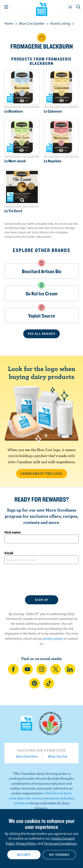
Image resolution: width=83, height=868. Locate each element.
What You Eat (57, 756)
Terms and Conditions (60, 843)
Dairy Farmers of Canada (41, 9)
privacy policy (53, 638)
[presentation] (41, 580)
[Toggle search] (79, 7)
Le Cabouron (53, 111)
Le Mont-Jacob (15, 161)
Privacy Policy (26, 843)
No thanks (59, 855)
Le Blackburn (14, 111)
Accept (24, 855)
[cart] (70, 7)
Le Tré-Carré (13, 211)
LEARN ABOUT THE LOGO (42, 473)
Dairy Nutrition (27, 756)
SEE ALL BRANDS (41, 334)
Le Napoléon (53, 161)
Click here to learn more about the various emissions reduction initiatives (41, 798)
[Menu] (6, 7)
